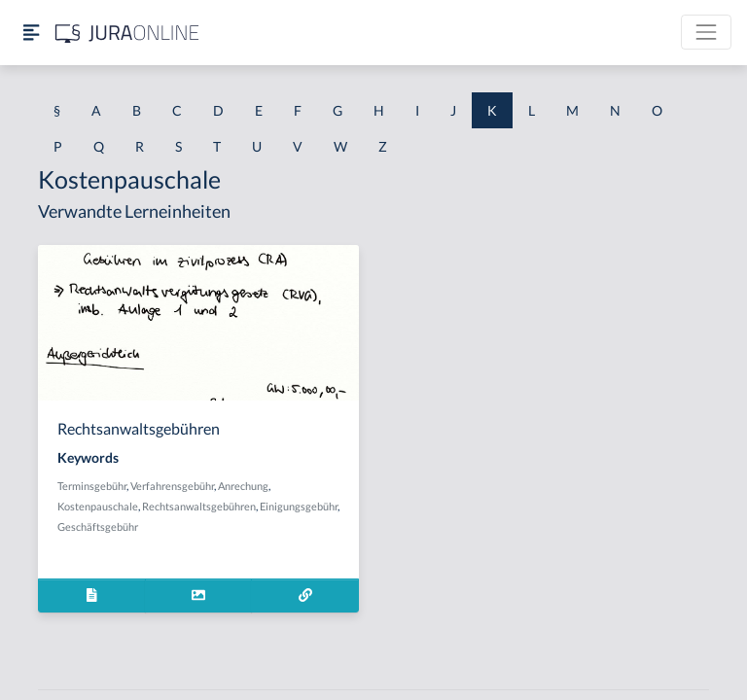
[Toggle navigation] (706, 32)
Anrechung (243, 486)
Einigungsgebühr (299, 506)
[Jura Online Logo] (127, 33)
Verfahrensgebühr (172, 486)
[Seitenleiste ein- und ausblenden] (31, 33)
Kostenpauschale (98, 506)
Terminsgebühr (92, 486)
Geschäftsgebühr (98, 526)
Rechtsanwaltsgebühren (199, 506)
